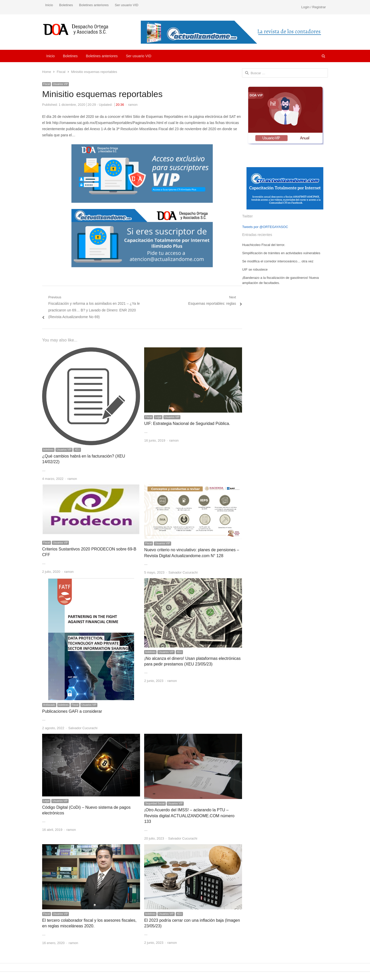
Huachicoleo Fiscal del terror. (264, 245)
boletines (48, 450)
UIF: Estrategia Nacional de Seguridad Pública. (187, 424)
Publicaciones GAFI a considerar (72, 711)
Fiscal (47, 84)
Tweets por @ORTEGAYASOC (265, 227)
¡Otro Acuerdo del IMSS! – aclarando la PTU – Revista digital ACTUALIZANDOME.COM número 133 (189, 816)
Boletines (66, 5)
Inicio (49, 5)
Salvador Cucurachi (183, 572)
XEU (77, 450)
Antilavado (49, 705)
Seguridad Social (155, 803)
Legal (158, 417)
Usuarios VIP (60, 84)
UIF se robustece (255, 269)
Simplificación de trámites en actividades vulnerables (281, 253)
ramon (133, 105)
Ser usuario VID (127, 5)
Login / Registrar (314, 7)
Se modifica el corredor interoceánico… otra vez (278, 261)
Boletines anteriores (94, 5)
